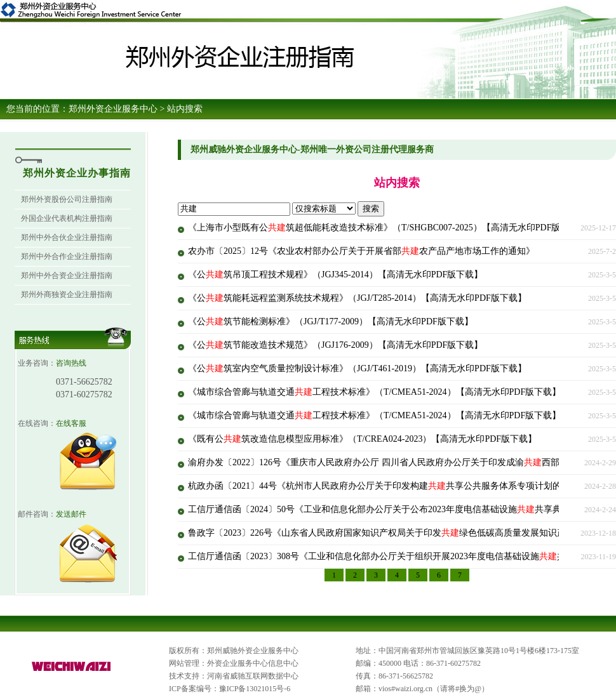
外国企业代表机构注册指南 (67, 218)
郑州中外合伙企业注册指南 (67, 237)
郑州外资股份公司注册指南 (67, 199)
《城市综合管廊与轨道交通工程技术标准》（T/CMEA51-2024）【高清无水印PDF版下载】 (374, 392)
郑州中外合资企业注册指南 (67, 275)
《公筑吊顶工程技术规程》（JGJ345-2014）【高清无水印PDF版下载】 (335, 275)
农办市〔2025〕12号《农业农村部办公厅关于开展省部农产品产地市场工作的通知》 (361, 251)
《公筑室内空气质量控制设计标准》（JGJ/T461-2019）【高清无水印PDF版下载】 (357, 368)
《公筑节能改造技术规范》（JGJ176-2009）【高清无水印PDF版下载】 (335, 345)
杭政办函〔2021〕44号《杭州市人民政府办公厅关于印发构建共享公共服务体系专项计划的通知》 (388, 486)
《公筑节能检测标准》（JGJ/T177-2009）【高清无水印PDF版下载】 (331, 321)
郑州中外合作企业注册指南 (67, 256)
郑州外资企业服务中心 (113, 109)
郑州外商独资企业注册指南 (67, 295)
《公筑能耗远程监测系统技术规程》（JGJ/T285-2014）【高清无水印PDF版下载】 (357, 298)
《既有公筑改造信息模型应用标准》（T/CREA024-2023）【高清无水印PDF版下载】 (362, 439)
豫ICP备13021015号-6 (255, 689)
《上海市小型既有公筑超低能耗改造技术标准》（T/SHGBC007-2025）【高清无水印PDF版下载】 (387, 228)
